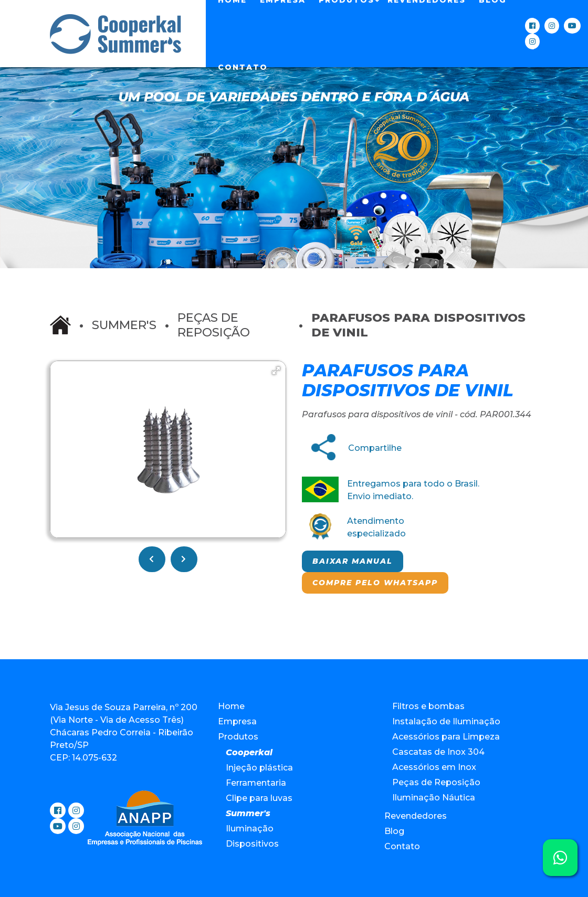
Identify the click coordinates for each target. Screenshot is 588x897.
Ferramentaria (256, 783)
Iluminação (250, 829)
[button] (276, 371)
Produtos (238, 737)
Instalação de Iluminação (446, 721)
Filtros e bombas (428, 706)
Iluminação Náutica (434, 798)
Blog (394, 831)
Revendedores (416, 816)
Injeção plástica (259, 768)
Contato (243, 67)
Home (231, 706)
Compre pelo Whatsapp (375, 583)
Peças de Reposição (214, 325)
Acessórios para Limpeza (446, 737)
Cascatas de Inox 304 (438, 752)
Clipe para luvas (259, 798)
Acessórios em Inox (434, 767)
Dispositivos (252, 844)
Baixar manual (353, 561)
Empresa (237, 721)
